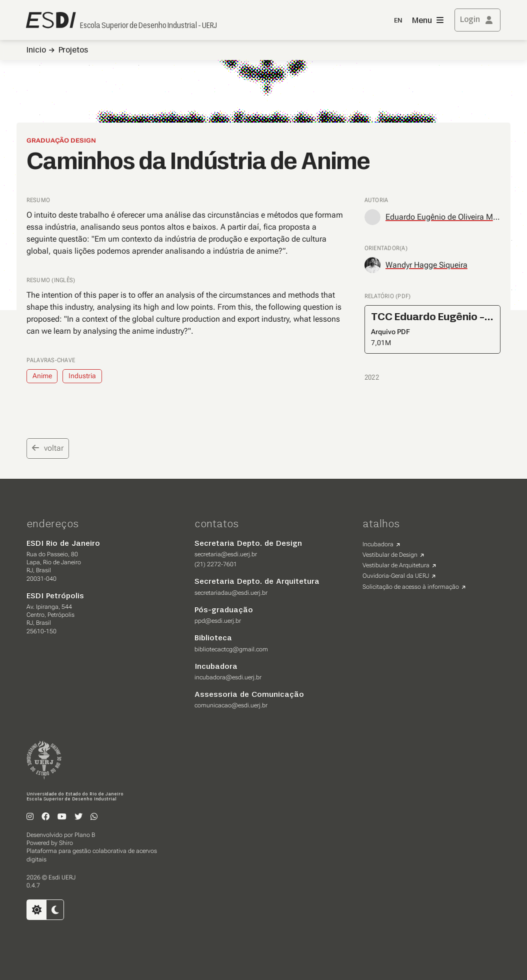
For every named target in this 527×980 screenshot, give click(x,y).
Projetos (73, 51)
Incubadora (378, 544)
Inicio (36, 51)
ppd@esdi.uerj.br (218, 621)
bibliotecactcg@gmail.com (231, 649)
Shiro (66, 843)
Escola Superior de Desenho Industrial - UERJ (148, 26)
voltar (48, 448)
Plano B (85, 835)
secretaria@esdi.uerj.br (226, 554)
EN (398, 21)
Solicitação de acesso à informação (411, 587)
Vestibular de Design (390, 555)
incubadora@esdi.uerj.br (228, 677)
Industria (82, 376)
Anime (42, 376)
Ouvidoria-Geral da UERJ (396, 576)
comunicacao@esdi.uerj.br (231, 705)
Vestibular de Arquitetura (396, 565)
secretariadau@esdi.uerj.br (231, 593)
